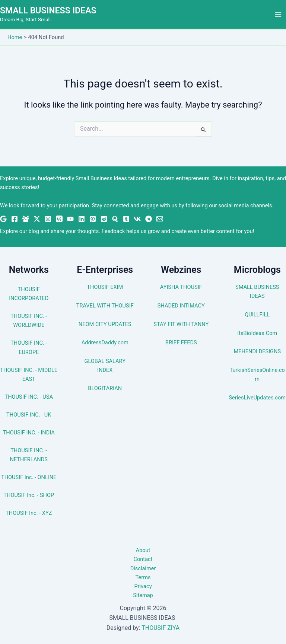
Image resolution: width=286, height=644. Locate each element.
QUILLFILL (257, 315)
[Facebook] (15, 219)
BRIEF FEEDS (181, 342)
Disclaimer (143, 568)
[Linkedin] (82, 219)
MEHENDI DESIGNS (257, 351)
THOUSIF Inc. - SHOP (29, 495)
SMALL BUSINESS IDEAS (50, 11)
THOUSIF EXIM (105, 287)
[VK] (137, 219)
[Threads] (59, 219)
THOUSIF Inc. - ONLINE (29, 477)
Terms (143, 577)
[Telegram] (149, 219)
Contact (143, 559)
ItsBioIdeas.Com (257, 333)
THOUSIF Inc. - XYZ (29, 513)
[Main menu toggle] (278, 15)
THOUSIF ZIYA (161, 628)
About (143, 550)
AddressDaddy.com (105, 342)
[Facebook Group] (26, 219)
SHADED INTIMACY (181, 306)
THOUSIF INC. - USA (29, 397)
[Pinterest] (93, 219)
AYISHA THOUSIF (181, 287)
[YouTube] (70, 219)
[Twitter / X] (37, 219)
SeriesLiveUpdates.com (257, 398)
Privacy (143, 586)
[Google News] (3, 219)
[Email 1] (160, 219)
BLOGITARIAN (105, 388)
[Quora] (115, 219)
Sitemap (143, 595)
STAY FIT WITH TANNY (181, 324)
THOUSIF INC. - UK (29, 415)
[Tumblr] (126, 219)
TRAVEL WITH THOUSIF (105, 306)
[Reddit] (104, 219)
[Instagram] (48, 219)
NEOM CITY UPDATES (105, 324)
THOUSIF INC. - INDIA (29, 433)
